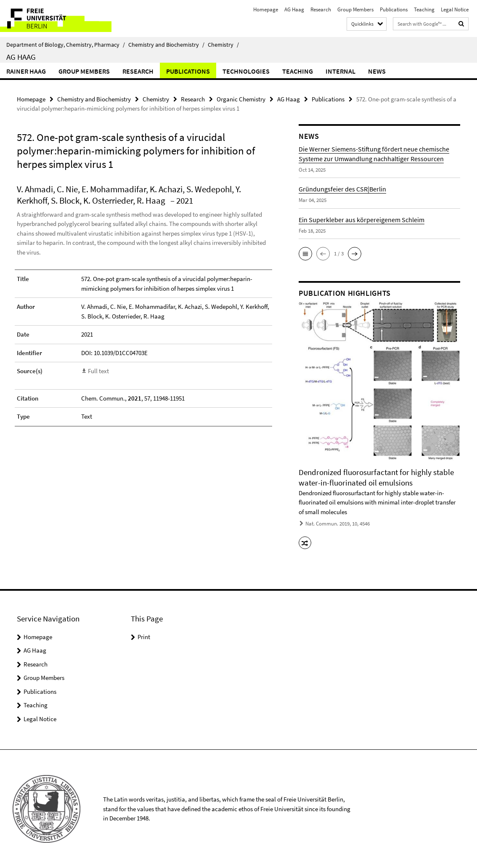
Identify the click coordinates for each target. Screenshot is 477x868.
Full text (98, 371)
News (377, 71)
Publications (394, 9)
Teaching (424, 9)
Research (321, 9)
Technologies (246, 71)
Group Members (355, 9)
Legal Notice (455, 9)
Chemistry (223, 45)
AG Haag (294, 9)
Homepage (266, 9)
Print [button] (144, 637)
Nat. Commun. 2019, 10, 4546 (338, 524)
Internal (341, 71)
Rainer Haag (26, 71)
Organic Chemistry (241, 99)
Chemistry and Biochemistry (166, 45)
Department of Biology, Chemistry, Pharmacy (66, 45)
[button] (305, 254)
